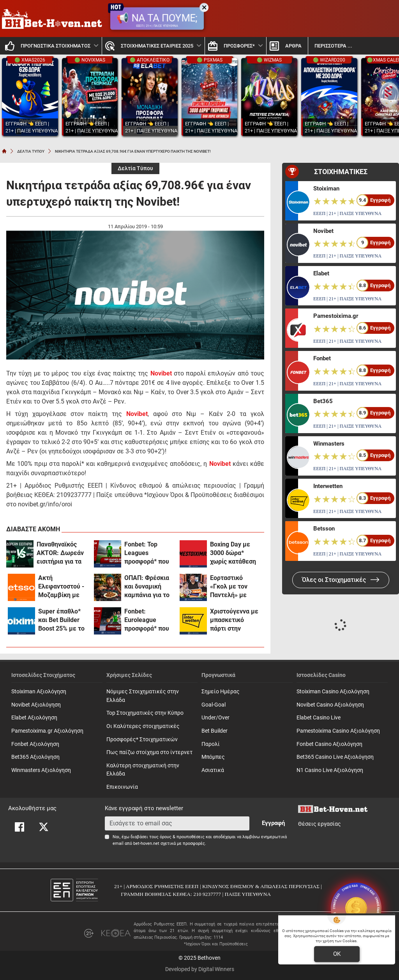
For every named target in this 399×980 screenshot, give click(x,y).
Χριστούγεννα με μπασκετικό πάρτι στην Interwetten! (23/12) (234, 620)
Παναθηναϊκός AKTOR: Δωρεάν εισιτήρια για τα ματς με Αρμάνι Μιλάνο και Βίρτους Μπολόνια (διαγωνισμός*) (60, 553)
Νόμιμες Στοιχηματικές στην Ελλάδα (143, 696)
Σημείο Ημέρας (221, 692)
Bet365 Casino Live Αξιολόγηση (335, 757)
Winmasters (329, 444)
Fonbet (322, 358)
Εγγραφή (273, 823)
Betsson (324, 529)
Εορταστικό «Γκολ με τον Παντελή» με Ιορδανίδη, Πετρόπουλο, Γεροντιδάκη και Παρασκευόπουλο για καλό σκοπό (235, 587)
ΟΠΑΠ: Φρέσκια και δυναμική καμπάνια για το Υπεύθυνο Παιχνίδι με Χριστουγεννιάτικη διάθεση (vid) (149, 587)
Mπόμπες (213, 757)
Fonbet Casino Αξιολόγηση (329, 744)
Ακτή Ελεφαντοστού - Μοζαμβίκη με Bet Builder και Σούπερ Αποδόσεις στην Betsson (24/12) (61, 587)
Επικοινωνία (122, 787)
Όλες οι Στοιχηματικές (341, 580)
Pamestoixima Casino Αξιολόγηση (338, 731)
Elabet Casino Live (319, 718)
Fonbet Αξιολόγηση (35, 744)
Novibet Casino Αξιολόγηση (330, 705)
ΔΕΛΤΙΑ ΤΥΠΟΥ (31, 151)
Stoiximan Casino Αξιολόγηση (333, 692)
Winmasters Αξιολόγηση (41, 770)
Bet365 (323, 401)
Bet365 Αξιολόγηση (35, 757)
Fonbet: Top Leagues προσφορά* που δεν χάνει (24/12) (147, 553)
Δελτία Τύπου (135, 168)
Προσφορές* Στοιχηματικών (142, 739)
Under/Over (215, 718)
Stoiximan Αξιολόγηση (39, 692)
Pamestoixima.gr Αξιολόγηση (47, 731)
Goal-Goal (214, 705)
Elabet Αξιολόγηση (34, 718)
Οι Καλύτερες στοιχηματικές (143, 726)
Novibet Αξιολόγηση (36, 705)
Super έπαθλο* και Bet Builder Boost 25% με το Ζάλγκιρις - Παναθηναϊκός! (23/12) (61, 620)
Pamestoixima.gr (336, 316)
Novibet (323, 231)
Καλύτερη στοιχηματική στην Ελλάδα (143, 770)
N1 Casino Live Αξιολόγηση (330, 770)
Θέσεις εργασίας (320, 824)
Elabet (321, 273)
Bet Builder (215, 731)
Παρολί (211, 744)
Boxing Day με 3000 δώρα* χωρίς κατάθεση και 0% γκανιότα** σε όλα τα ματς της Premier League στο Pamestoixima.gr (234, 553)
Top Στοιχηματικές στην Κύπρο (145, 713)
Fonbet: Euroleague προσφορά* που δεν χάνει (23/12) (149, 620)
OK (337, 954)
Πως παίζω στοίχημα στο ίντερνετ (149, 752)
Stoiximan (326, 189)
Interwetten (328, 486)
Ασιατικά (213, 770)
